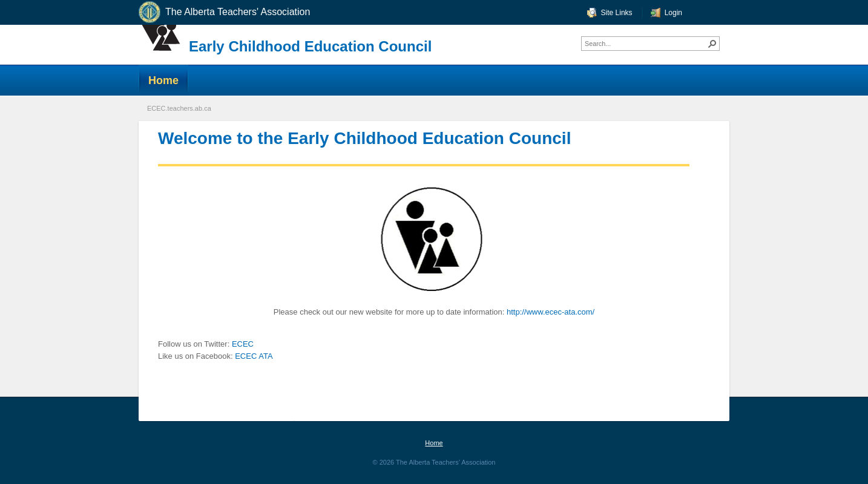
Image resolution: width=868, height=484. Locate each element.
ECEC (243, 344)
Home (434, 443)
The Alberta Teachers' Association (224, 12)
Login (673, 13)
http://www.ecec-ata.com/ (551, 312)
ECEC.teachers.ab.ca (179, 108)
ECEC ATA (254, 356)
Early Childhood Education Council (310, 46)
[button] (712, 44)
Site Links (617, 13)
